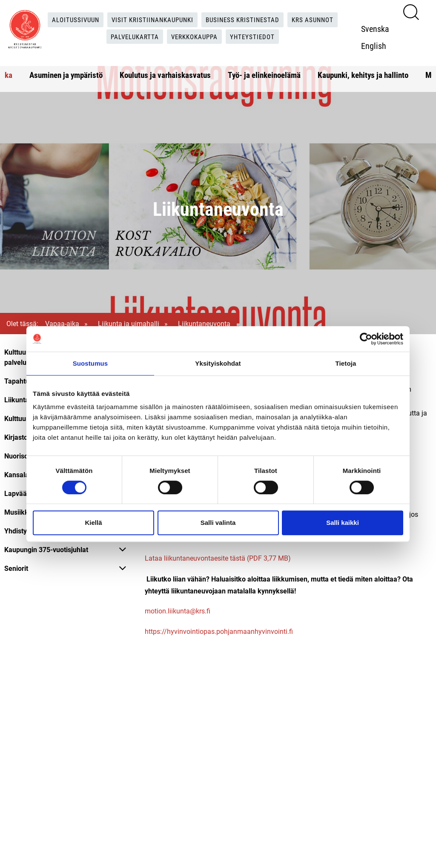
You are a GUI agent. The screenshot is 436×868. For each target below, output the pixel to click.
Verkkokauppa (196, 37)
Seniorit (16, 568)
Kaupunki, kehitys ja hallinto (363, 75)
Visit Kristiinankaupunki (151, 19)
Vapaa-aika (62, 323)
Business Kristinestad (245, 19)
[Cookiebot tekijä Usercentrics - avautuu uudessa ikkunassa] (366, 339)
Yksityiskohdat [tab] (218, 363)
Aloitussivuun (70, 19)
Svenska (378, 29)
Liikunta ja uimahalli (129, 323)
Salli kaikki (343, 523)
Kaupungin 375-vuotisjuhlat (46, 549)
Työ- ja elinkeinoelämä (264, 75)
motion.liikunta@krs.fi (178, 611)
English (376, 46)
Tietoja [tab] (346, 363)
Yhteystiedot (257, 37)
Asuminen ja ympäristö (66, 75)
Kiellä (93, 523)
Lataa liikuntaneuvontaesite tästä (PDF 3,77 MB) (218, 558)
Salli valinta (218, 523)
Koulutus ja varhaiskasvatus (165, 75)
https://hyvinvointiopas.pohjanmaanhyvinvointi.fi (219, 632)
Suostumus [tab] (90, 363)
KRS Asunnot (319, 19)
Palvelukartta (132, 37)
